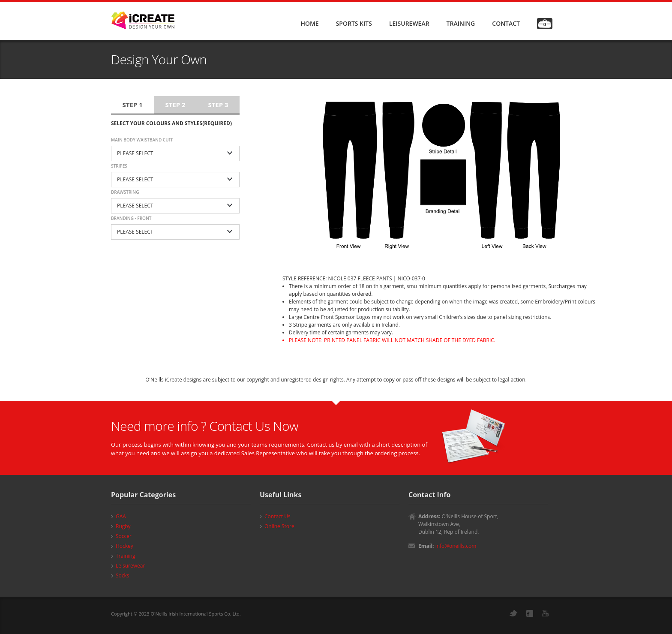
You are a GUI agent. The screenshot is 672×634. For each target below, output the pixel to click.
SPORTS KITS (354, 23)
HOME (309, 23)
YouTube (545, 613)
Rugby (123, 526)
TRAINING (461, 23)
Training (125, 556)
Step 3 (218, 105)
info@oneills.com (456, 546)
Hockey (124, 546)
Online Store (279, 526)
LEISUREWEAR (409, 23)
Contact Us (277, 516)
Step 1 (132, 105)
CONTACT (506, 23)
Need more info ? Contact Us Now (205, 426)
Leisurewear (130, 566)
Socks (123, 575)
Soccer (124, 536)
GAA (121, 516)
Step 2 (175, 105)
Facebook (530, 613)
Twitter (513, 613)
